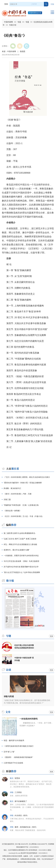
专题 (19, 22)
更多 (52, 636)
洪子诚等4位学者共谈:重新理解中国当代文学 (21, 567)
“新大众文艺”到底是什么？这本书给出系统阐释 (22, 572)
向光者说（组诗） (22, 816)
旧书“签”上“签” (9, 752)
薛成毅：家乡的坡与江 (12, 488)
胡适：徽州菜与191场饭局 (14, 740)
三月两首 (18, 792)
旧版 (52, 4)
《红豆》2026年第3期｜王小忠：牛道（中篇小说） (24, 516)
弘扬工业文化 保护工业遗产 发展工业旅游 (20, 539)
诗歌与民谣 (9, 696)
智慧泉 (17, 778)
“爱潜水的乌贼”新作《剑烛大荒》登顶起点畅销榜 (23, 483)
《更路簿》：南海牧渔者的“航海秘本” (18, 757)
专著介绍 (13, 25)
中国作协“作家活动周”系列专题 (24, 659)
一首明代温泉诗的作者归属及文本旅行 (19, 746)
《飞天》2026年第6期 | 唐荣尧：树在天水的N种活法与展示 (27, 477)
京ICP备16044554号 (22, 844)
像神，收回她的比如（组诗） (26, 827)
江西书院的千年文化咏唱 (13, 763)
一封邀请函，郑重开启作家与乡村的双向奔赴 (21, 556)
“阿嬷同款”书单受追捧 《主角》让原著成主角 (21, 505)
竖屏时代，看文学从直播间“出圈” (17, 550)
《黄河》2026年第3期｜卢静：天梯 (18, 494)
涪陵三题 (7, 499)
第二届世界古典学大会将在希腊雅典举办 (19, 533)
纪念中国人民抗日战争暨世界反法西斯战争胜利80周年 (24, 647)
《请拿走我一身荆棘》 (12, 511)
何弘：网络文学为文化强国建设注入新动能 (20, 544)
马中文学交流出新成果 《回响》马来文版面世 (21, 561)
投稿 (6, 4)
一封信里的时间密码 (29, 719)
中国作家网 (8, 22)
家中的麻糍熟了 (21, 801)
